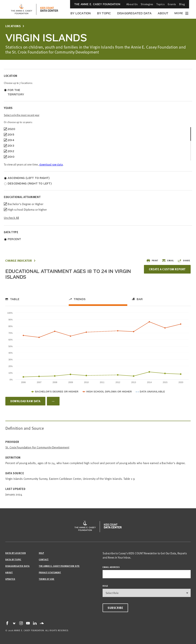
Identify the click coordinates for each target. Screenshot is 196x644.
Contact (44, 559)
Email (168, 261)
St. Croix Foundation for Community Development (37, 447)
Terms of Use (47, 579)
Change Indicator (19, 261)
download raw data (51, 164)
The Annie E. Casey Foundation (97, 4)
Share (184, 261)
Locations (13, 26)
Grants (172, 4)
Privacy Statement (50, 572)
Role (105, 586)
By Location (81, 13)
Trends (80, 299)
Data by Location (16, 553)
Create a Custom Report (167, 269)
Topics (160, 4)
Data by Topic (13, 559)
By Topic (104, 13)
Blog (182, 4)
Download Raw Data (25, 401)
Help (41, 553)
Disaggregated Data (134, 13)
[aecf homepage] (22, 9)
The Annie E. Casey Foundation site (59, 566)
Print (152, 261)
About (163, 13)
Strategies (147, 4)
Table (15, 299)
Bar (140, 299)
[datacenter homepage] (49, 9)
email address (111, 567)
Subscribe (115, 608)
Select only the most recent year (22, 115)
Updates (10, 579)
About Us (132, 4)
